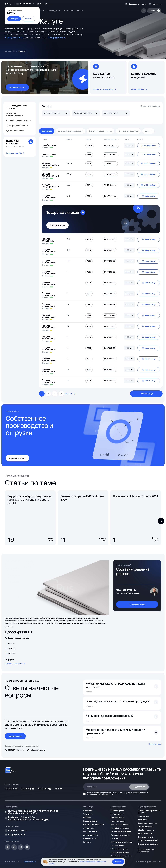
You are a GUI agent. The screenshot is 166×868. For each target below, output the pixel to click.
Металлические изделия (120, 835)
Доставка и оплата (137, 4)
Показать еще (146, 394)
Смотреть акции (58, 225)
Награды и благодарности (93, 825)
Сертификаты (89, 828)
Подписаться (139, 787)
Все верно (14, 19)
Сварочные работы (145, 827)
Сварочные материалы (120, 852)
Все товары (47, 131)
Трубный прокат (117, 814)
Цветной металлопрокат (120, 825)
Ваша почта (91, 787)
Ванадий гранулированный (19, 120)
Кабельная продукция (119, 849)
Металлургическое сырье (17, 107)
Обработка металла (146, 830)
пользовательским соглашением (100, 795)
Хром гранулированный (17, 126)
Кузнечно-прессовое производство (146, 851)
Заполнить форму (17, 87)
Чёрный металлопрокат (120, 828)
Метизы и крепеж (118, 845)
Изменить (29, 19)
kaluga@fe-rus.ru (47, 4)
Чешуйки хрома (49, 145)
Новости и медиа (90, 821)
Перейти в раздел (17, 458)
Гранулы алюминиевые (49, 197)
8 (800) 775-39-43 (14, 38)
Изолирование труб (145, 837)
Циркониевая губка (15, 131)
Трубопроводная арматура (121, 842)
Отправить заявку (137, 604)
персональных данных (123, 793)
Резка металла (144, 816)
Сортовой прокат (117, 818)
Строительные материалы (121, 856)
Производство (53, 11)
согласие (95, 793)
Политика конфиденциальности (149, 862)
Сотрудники (88, 814)
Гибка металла (143, 820)
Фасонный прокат (117, 821)
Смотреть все (155, 744)
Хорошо (118, 862)
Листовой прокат (117, 811)
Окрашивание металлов (147, 823)
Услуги (41, 11)
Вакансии (87, 818)
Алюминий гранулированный (14, 114)
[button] (161, 521)
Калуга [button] (10, 4)
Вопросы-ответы (90, 831)
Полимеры (115, 838)
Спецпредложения (91, 838)
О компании (88, 811)
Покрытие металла (145, 834)
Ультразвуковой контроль (148, 841)
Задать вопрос (15, 736)
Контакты (157, 4)
